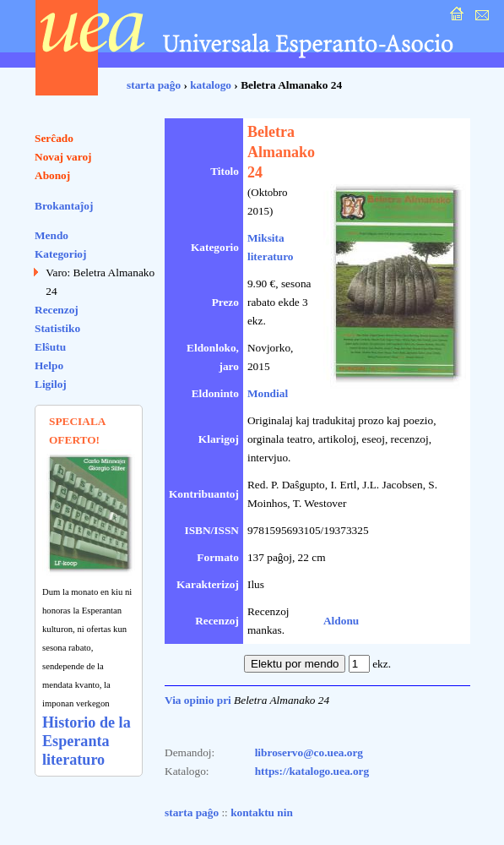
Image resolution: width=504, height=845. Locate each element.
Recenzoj (57, 310)
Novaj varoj (63, 157)
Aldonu (341, 621)
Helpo (49, 365)
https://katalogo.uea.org (312, 771)
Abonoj (52, 175)
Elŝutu (50, 347)
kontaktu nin (262, 812)
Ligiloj (51, 384)
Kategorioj (60, 254)
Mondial (268, 393)
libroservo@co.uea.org (309, 752)
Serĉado (54, 138)
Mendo (51, 235)
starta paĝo (154, 85)
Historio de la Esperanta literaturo (87, 741)
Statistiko (57, 328)
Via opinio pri (198, 700)
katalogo (211, 85)
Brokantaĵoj (64, 206)
